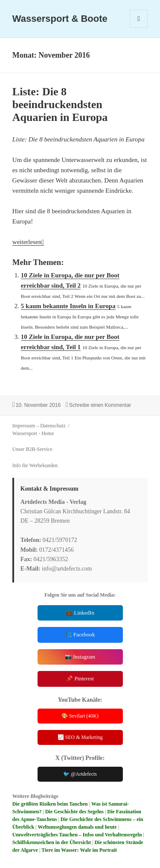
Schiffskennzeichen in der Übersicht (52, 842)
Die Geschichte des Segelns (74, 812)
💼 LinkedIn (80, 613)
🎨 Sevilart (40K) (80, 716)
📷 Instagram (80, 657)
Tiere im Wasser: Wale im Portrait (79, 850)
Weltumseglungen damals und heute (77, 827)
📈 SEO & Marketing (80, 737)
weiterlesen (28, 242)
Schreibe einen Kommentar (100, 405)
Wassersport (25, 433)
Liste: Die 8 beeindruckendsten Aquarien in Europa (60, 104)
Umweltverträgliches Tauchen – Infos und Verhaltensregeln (77, 835)
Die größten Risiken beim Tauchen (50, 804)
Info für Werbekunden (35, 465)
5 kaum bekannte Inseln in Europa (68, 306)
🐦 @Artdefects (80, 774)
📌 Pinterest (80, 678)
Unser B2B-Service (32, 449)
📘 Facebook (80, 634)
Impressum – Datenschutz (39, 426)
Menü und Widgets (139, 28)
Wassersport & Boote (60, 19)
